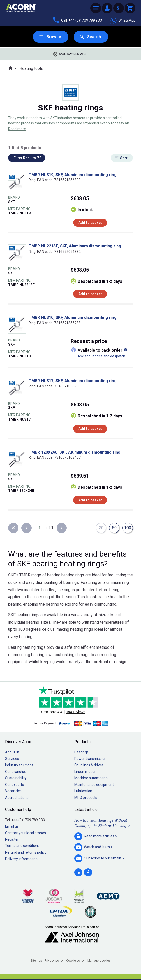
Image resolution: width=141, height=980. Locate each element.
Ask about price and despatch (101, 356)
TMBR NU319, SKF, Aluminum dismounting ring (73, 175)
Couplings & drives (89, 765)
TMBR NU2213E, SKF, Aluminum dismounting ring (75, 246)
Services (12, 759)
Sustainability (16, 778)
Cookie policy (75, 961)
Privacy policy (54, 961)
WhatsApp (123, 21)
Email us (12, 826)
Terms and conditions (22, 846)
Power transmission (90, 759)
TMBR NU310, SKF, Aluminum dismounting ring (73, 317)
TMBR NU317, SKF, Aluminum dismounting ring (73, 381)
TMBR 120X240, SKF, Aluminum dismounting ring (74, 452)
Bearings (81, 752)
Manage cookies (99, 961)
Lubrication (83, 791)
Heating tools (31, 68)
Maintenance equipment (94, 785)
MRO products (86, 798)
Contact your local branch (25, 833)
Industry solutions (19, 765)
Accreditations (17, 798)
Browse (54, 37)
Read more (17, 129)
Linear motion (85, 772)
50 (114, 528)
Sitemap (36, 961)
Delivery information (21, 859)
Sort (124, 158)
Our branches (16, 772)
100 (128, 528)
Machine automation (91, 778)
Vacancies (13, 791)
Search (94, 37)
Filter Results (25, 158)
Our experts (15, 785)
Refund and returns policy (26, 852)
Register (12, 839)
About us (12, 752)
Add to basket (90, 223)
